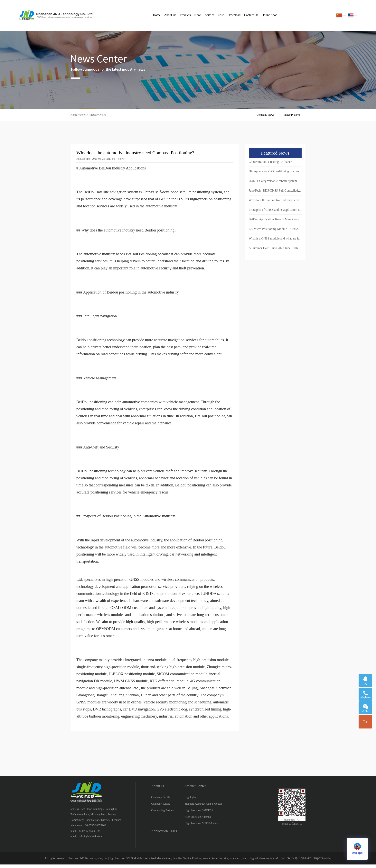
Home (157, 15)
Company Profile (161, 797)
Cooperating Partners (163, 810)
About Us (170, 15)
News (198, 15)
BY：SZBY (288, 858)
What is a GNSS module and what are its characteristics (284, 238)
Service (210, 15)
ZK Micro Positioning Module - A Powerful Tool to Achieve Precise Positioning (299, 229)
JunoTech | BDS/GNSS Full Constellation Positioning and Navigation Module (298, 190)
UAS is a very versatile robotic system (273, 181)
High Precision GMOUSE (199, 810)
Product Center (195, 786)
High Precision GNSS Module (201, 823)
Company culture (161, 804)
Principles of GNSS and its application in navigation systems (287, 210)
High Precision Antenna (198, 817)
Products (185, 15)
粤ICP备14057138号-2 (308, 858)
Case (221, 15)
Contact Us (251, 15)
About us (158, 786)
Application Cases (164, 831)
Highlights (190, 797)
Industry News (98, 115)
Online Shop (269, 15)
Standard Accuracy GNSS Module (203, 804)
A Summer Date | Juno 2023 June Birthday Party (279, 248)
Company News (265, 115)
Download (234, 15)
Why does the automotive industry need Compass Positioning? (288, 200)
